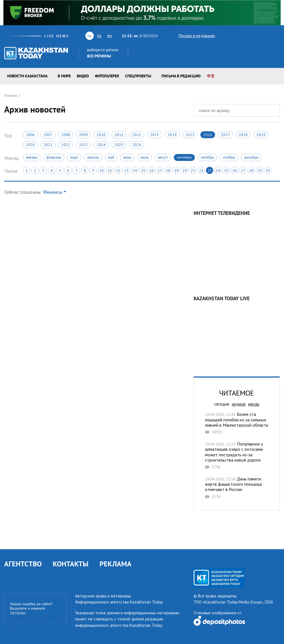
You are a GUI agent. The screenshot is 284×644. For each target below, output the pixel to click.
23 (210, 170)
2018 (243, 135)
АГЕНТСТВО (23, 564)
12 (118, 170)
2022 (66, 145)
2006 (30, 135)
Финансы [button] (53, 192)
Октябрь (207, 157)
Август (163, 157)
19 (176, 170)
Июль (144, 157)
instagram (268, 35)
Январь (32, 157)
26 (235, 170)
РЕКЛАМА (116, 564)
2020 (30, 145)
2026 (137, 145)
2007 (48, 135)
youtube (232, 35)
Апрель (93, 157)
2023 (83, 145)
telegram (277, 35)
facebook (260, 35)
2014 (172, 135)
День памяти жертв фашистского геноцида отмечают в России (237, 488)
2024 (101, 145)
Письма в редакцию (181, 76)
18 (168, 170)
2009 (83, 135)
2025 (119, 145)
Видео (83, 76)
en (110, 35)
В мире (64, 76)
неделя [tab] (239, 404)
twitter (223, 35)
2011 (119, 135)
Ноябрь (229, 157)
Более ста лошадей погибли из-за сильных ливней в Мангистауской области (237, 423)
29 (260, 170)
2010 (101, 135)
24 (218, 170)
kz (99, 35)
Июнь (127, 157)
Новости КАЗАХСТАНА (27, 76)
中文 (211, 76)
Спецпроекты (138, 76)
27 (243, 170)
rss (253, 35)
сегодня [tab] (222, 404)
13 (126, 170)
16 (151, 170)
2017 (225, 135)
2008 (66, 135)
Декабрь (251, 157)
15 (143, 170)
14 (135, 170)
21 (193, 170)
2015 (190, 135)
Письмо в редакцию (192, 36)
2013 (154, 135)
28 (251, 170)
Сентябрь (184, 157)
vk (243, 35)
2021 (48, 145)
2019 (261, 135)
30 (268, 170)
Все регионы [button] (99, 56)
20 (185, 170)
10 (102, 170)
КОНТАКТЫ (71, 564)
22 (201, 170)
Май (111, 157)
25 (226, 170)
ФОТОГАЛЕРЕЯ (107, 76)
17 (160, 170)
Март (74, 157)
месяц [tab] (254, 404)
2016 (208, 135)
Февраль (54, 157)
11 (110, 170)
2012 (137, 135)
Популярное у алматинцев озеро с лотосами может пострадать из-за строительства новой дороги (237, 455)
